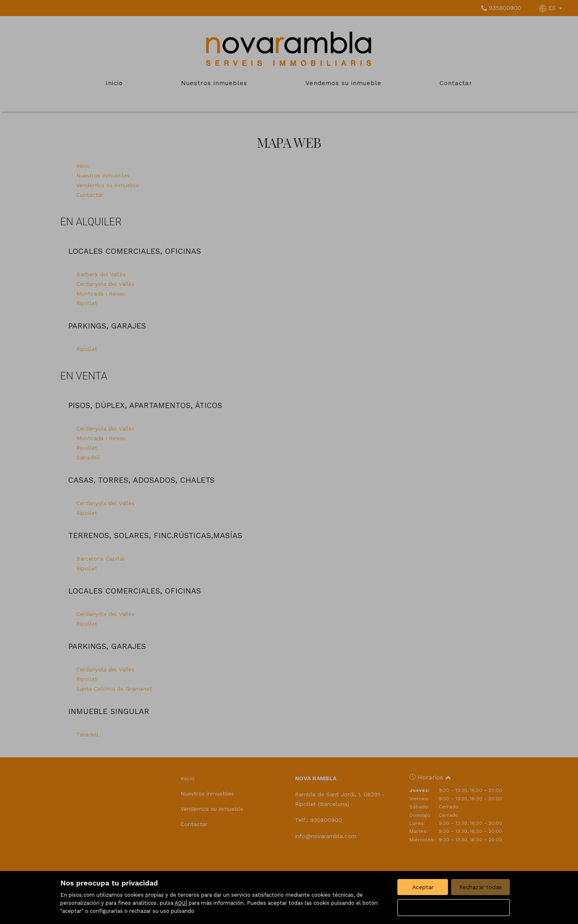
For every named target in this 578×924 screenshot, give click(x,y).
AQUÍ (181, 903)
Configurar (454, 908)
